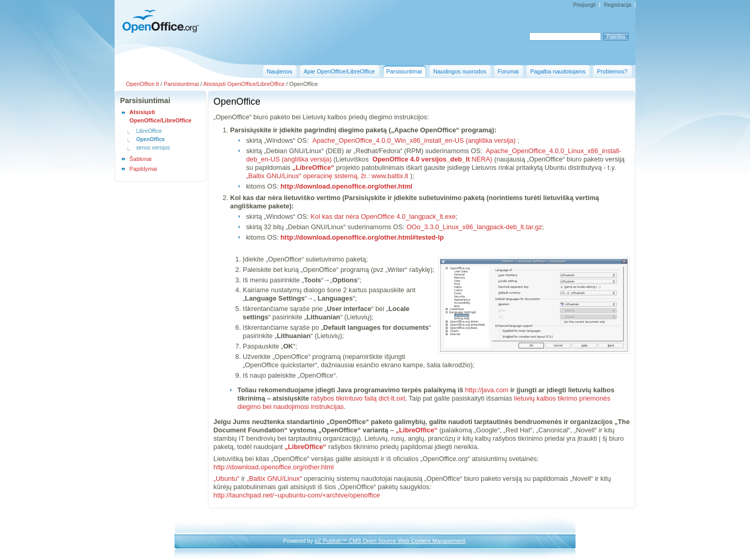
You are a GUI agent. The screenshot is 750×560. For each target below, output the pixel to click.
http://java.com (487, 390)
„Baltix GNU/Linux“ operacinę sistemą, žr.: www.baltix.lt (327, 176)
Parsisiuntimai (181, 84)
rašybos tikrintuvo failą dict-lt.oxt (358, 398)
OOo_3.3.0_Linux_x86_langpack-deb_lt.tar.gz (474, 227)
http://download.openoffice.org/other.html (274, 467)
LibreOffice (149, 131)
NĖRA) (431, 159)
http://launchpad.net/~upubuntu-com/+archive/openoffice (297, 495)
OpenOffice (150, 139)
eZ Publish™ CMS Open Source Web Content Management (390, 541)
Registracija (618, 5)
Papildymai (143, 169)
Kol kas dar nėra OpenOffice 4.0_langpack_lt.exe (383, 216)
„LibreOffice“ (313, 167)
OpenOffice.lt (142, 84)
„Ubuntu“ (227, 478)
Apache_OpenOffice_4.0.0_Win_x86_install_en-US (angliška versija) (413, 140)
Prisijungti (584, 5)
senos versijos (153, 148)
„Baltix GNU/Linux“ (274, 478)
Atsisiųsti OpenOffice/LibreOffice (244, 84)
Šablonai (141, 159)
